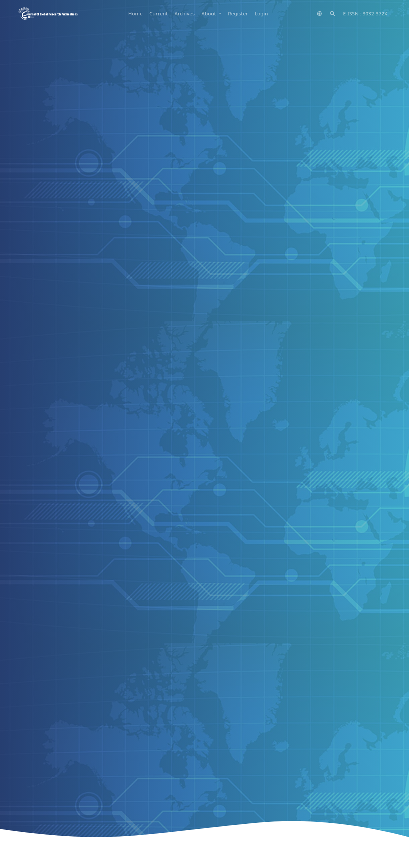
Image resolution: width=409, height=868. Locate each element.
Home (135, 13)
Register (238, 13)
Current (159, 13)
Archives (185, 13)
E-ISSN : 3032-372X (365, 13)
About (209, 13)
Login (261, 13)
